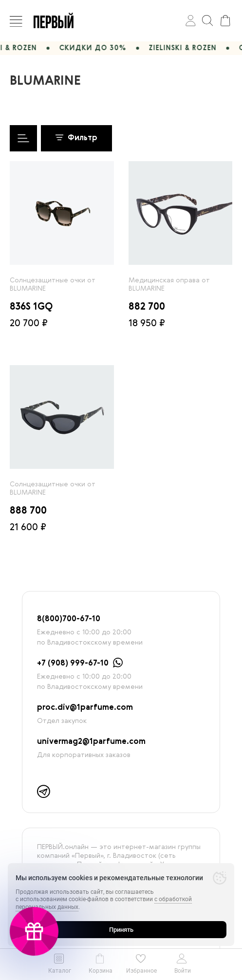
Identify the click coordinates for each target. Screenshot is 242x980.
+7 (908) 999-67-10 (73, 664)
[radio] (62, 213)
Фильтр (76, 138)
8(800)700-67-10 (69, 619)
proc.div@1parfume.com (85, 708)
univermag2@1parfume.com (91, 742)
